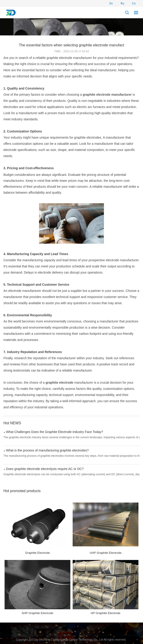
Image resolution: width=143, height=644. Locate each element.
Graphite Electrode (37, 553)
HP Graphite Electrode (106, 613)
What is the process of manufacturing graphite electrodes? (47, 450)
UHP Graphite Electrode (105, 553)
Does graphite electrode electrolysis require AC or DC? (45, 469)
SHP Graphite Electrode (38, 613)
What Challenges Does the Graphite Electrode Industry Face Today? (54, 432)
